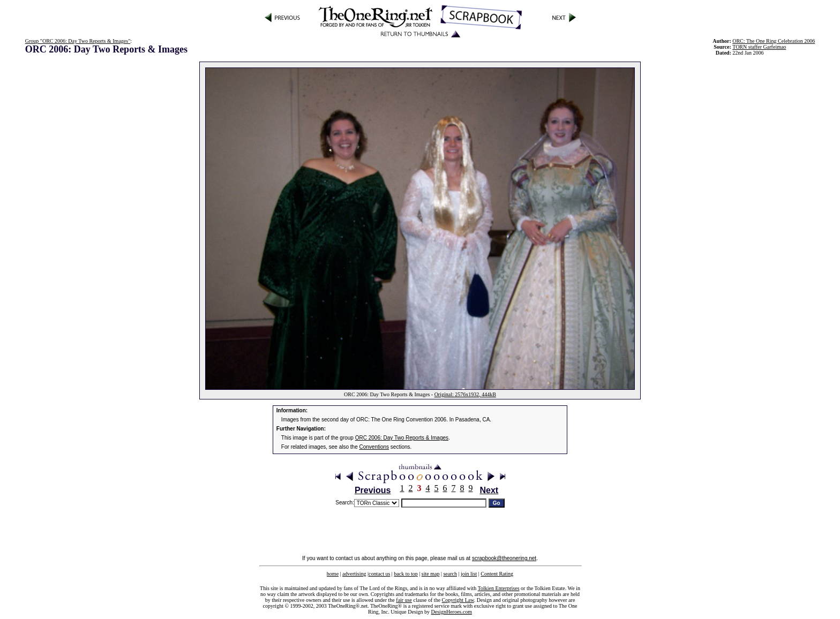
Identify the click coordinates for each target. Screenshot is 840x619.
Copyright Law (458, 600)
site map (431, 574)
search (450, 574)
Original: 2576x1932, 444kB (465, 394)
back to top (406, 574)
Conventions (374, 447)
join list (469, 574)
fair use (404, 600)
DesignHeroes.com (452, 612)
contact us (379, 574)
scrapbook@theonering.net (504, 558)
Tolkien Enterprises (499, 588)
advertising (354, 574)
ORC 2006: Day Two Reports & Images (402, 438)
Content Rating (497, 574)
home (333, 574)
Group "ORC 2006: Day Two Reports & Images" (78, 41)
